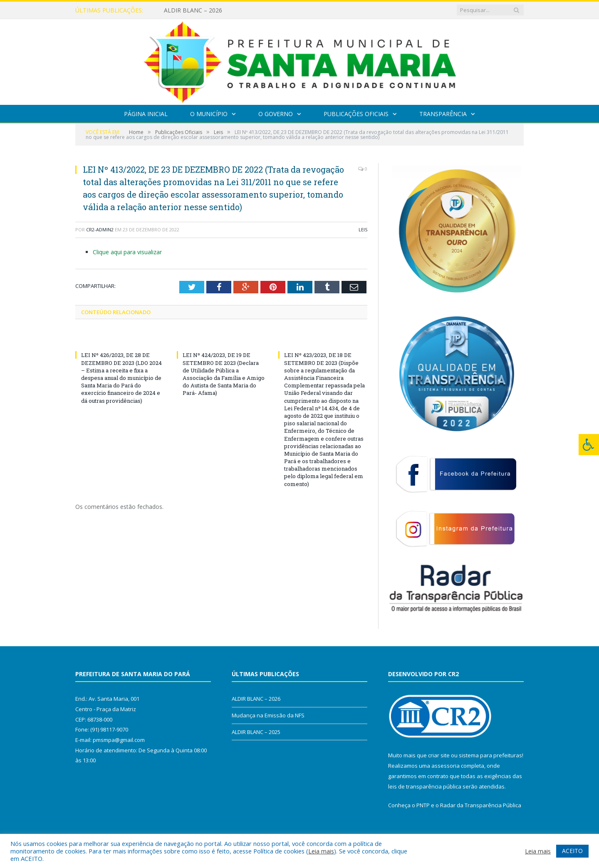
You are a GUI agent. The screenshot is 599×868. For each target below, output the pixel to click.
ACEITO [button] (572, 851)
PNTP (423, 805)
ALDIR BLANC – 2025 (256, 732)
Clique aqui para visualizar (127, 252)
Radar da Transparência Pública (481, 805)
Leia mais (321, 851)
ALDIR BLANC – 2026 (193, 10)
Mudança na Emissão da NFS (268, 715)
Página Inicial (146, 114)
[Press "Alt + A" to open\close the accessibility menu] (589, 445)
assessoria (446, 766)
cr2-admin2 (100, 229)
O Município (209, 114)
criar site (439, 755)
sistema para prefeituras (490, 755)
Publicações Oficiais (356, 114)
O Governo (276, 114)
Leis (363, 229)
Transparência (443, 114)
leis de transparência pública (425, 786)
